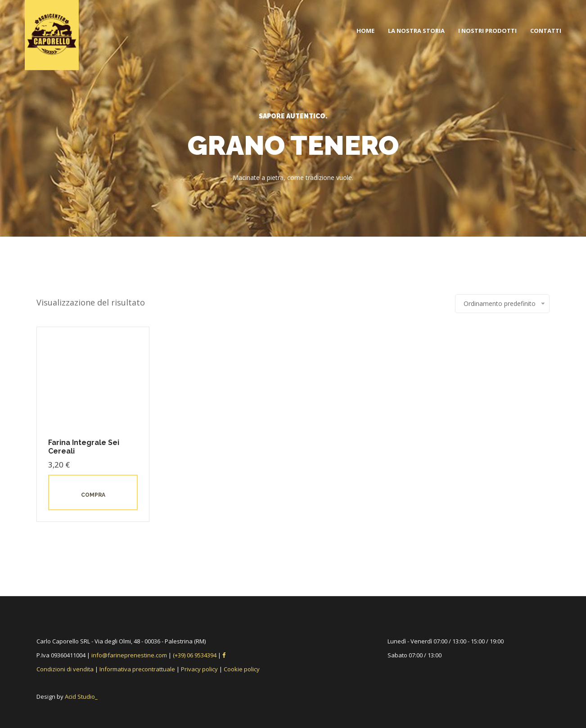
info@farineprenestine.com (129, 655)
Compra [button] (93, 495)
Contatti (546, 31)
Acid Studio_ (81, 697)
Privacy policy (199, 669)
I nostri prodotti (487, 31)
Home (365, 31)
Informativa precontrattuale (137, 669)
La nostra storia (416, 31)
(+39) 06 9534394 (195, 655)
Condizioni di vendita (65, 669)
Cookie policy (242, 669)
